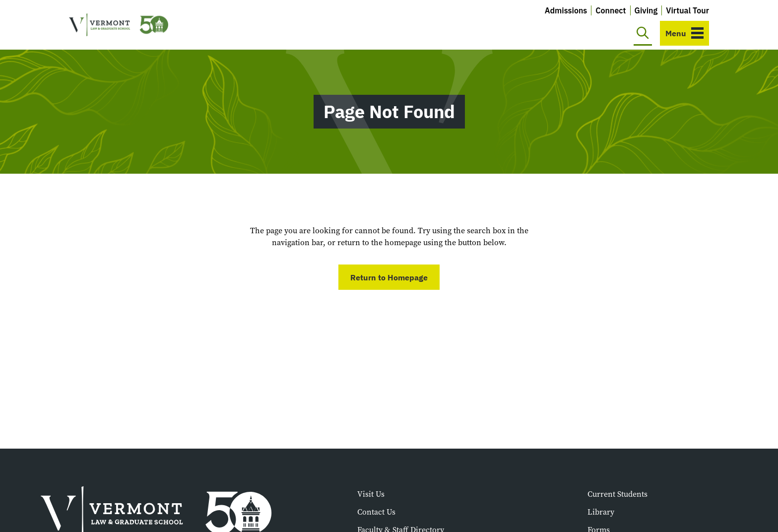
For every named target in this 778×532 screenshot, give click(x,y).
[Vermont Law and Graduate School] (119, 25)
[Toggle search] (643, 33)
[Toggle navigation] (684, 33)
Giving (646, 10)
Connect (611, 10)
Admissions (566, 10)
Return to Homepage (389, 277)
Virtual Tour (687, 10)
